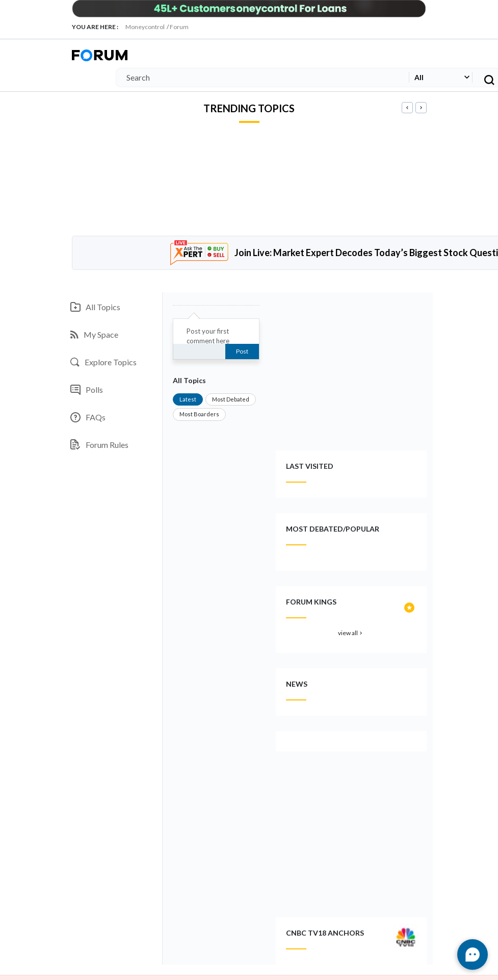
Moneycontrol (145, 27)
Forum (179, 27)
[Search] (260, 78)
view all (351, 633)
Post (242, 351)
